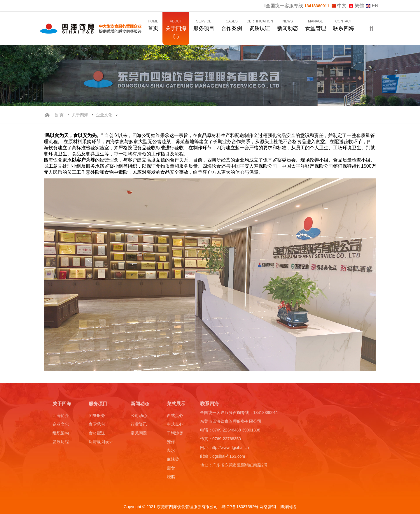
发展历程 (61, 443)
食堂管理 (316, 26)
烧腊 (171, 478)
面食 (171, 469)
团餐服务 (97, 417)
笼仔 (171, 443)
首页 (153, 26)
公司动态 (139, 417)
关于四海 (176, 26)
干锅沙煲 (175, 434)
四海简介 (61, 417)
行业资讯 (139, 425)
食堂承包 (97, 425)
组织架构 (61, 434)
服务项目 (204, 26)
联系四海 (344, 26)
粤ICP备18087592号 (241, 507)
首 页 (59, 115)
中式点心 (175, 425)
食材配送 (97, 434)
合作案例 (232, 26)
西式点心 (175, 417)
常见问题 (139, 434)
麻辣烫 (173, 460)
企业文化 (104, 115)
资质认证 (260, 26)
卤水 (171, 452)
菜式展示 (176, 405)
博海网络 (288, 507)
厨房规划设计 (101, 443)
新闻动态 (288, 26)
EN (372, 6)
